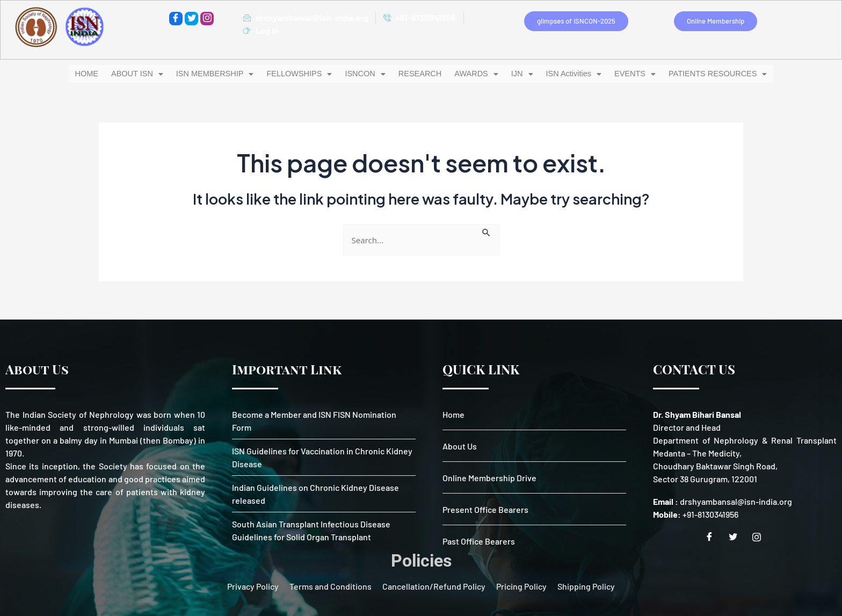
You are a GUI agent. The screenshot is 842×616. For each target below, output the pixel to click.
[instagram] (207, 19)
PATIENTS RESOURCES (707, 73)
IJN (512, 73)
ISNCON (363, 73)
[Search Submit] (487, 230)
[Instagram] (760, 537)
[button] (147, 73)
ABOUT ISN (147, 73)
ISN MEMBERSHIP (220, 73)
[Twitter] (191, 19)
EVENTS (629, 73)
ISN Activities (566, 73)
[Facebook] (176, 19)
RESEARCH (414, 73)
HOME (99, 73)
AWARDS (467, 73)
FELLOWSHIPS (300, 73)
